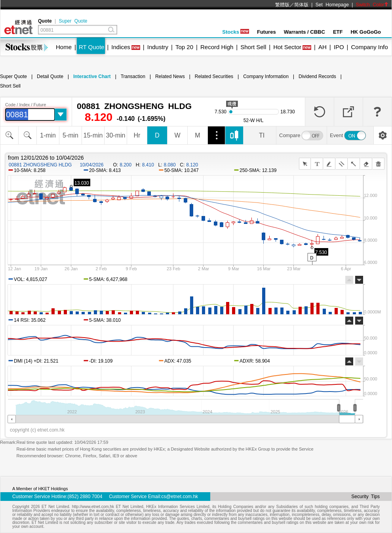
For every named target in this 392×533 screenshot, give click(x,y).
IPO (339, 47)
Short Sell (253, 47)
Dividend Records (317, 76)
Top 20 (184, 47)
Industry (158, 47)
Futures (266, 32)
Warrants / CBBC (304, 32)
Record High (217, 47)
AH (323, 47)
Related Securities (214, 76)
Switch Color (372, 5)
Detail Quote (50, 76)
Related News (170, 76)
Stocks (236, 32)
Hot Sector (287, 47)
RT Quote (91, 47)
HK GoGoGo (366, 32)
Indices (121, 47)
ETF (338, 32)
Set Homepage (332, 5)
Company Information (266, 76)
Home (64, 47)
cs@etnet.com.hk (180, 497)
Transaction (133, 76)
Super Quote (73, 21)
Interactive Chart (92, 76)
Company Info (369, 47)
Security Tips (365, 497)
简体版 (301, 5)
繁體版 (282, 5)
